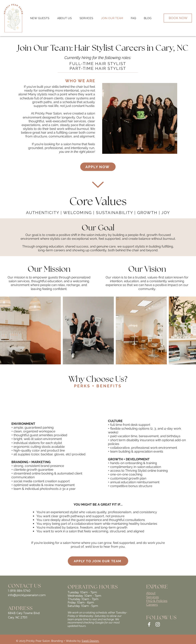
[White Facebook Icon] (149, 624)
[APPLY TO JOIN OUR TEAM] (98, 561)
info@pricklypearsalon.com (27, 595)
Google (99, 622)
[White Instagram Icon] (158, 624)
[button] (64, 18)
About (151, 593)
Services (152, 597)
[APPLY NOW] (98, 167)
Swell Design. (90, 641)
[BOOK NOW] (178, 18)
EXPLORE (157, 586)
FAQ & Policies (157, 601)
